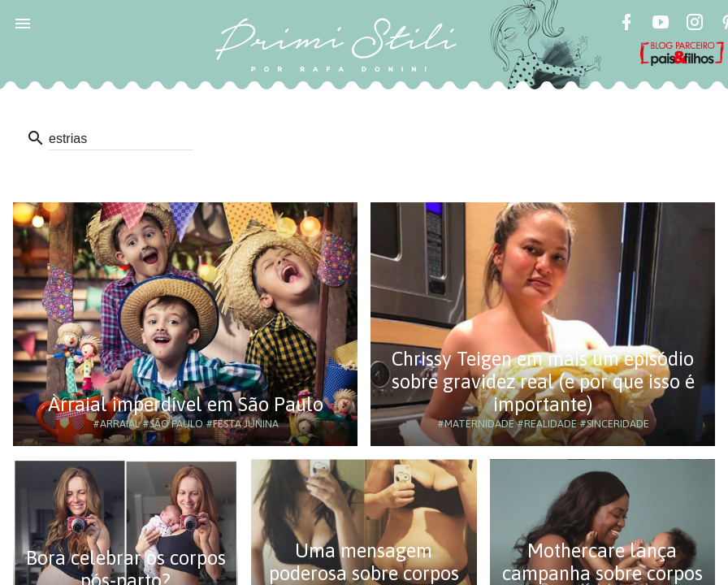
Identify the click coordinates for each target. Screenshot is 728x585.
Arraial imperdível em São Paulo (186, 404)
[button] (23, 23)
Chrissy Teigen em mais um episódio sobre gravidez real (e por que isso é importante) (543, 381)
